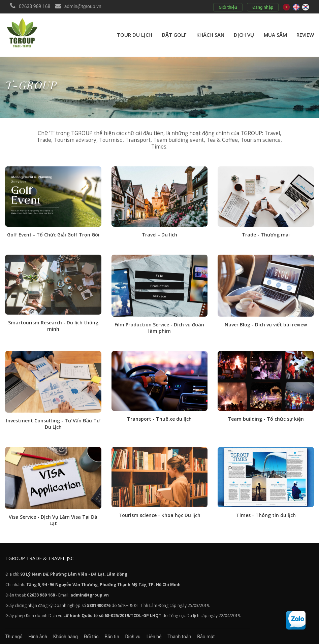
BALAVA (216, 638)
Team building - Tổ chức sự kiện (266, 413)
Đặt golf (174, 35)
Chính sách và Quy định (29, 638)
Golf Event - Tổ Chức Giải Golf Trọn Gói (53, 229)
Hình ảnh (44, 629)
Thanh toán (220, 629)
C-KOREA (245, 638)
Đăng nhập (262, 7)
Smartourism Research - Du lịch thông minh (53, 320)
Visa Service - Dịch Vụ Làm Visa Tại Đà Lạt (53, 513)
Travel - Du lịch (159, 229)
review (305, 35)
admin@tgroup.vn (83, 6)
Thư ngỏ (14, 629)
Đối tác (109, 629)
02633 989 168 (35, 6)
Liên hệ (189, 629)
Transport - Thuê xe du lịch (159, 413)
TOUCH (187, 638)
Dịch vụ (244, 35)
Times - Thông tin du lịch (266, 508)
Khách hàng (77, 629)
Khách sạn (210, 35)
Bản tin (135, 629)
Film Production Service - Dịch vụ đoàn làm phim (159, 322)
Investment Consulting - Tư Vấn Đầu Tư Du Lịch (53, 417)
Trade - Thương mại (266, 229)
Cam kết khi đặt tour (147, 638)
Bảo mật (253, 629)
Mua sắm (275, 35)
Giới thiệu (227, 7)
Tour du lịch (135, 35)
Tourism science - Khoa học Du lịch (159, 508)
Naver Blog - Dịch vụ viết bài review (266, 319)
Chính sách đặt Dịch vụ (90, 638)
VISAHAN (269, 638)
